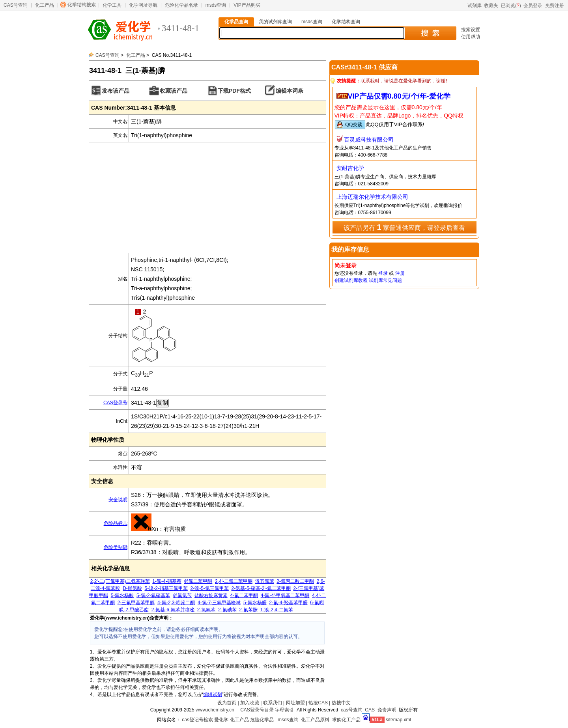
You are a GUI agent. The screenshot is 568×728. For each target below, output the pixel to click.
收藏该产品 (174, 91)
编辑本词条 (290, 91)
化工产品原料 (315, 720)
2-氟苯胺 (248, 610)
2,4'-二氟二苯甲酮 (234, 581)
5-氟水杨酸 (122, 595)
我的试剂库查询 (275, 22)
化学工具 (112, 5)
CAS (370, 710)
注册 (400, 273)
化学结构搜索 (82, 5)
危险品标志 (116, 523)
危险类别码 (116, 547)
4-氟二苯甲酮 (244, 595)
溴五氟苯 (265, 581)
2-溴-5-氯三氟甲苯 (210, 588)
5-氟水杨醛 (255, 603)
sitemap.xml (398, 720)
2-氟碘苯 (227, 610)
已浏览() (511, 6)
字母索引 (284, 710)
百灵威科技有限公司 (369, 140)
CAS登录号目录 (257, 710)
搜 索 (430, 33)
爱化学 (221, 720)
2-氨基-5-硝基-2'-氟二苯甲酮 (261, 588)
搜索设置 (471, 30)
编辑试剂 (213, 694)
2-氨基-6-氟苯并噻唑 (173, 610)
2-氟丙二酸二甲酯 (295, 581)
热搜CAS (318, 703)
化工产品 (45, 5)
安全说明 (118, 500)
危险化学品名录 (181, 5)
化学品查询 (236, 22)
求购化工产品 (346, 720)
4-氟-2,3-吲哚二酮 (176, 603)
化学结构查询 (346, 22)
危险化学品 (262, 720)
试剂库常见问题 (385, 280)
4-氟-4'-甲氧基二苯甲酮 (285, 595)
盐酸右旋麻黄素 (211, 595)
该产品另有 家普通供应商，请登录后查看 (404, 227)
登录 (383, 273)
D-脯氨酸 (132, 588)
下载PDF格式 (234, 91)
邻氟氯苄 (182, 595)
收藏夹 (491, 6)
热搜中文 (341, 703)
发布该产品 (116, 91)
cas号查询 (352, 710)
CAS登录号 (115, 403)
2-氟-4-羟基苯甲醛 (288, 603)
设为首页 (227, 703)
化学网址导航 (143, 5)
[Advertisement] (207, 198)
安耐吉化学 (350, 168)
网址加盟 (295, 703)
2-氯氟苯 (206, 610)
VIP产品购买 (247, 5)
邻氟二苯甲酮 (198, 581)
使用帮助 (471, 37)
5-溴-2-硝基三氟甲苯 (166, 588)
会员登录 (533, 6)
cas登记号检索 (197, 720)
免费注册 (555, 6)
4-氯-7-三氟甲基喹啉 (219, 603)
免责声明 (387, 710)
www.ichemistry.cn (215, 710)
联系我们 (273, 703)
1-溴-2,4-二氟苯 (277, 610)
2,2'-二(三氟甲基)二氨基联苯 (120, 581)
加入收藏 (250, 703)
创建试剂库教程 (351, 280)
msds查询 (216, 5)
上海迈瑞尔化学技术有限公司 (372, 197)
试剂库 (475, 6)
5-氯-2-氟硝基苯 (153, 595)
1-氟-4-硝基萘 (167, 581)
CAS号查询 (16, 5)
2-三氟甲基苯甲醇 (136, 603)
